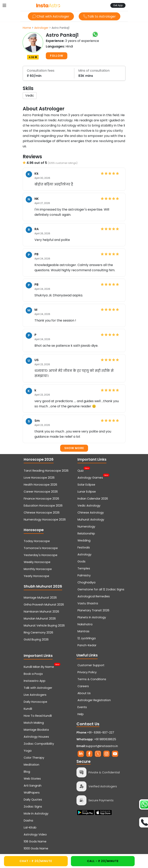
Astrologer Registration (94, 700)
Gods (81, 561)
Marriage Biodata (36, 730)
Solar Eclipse (86, 485)
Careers (83, 686)
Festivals (84, 547)
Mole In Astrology (36, 814)
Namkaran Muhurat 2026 (41, 612)
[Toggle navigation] (4, 5)
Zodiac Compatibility (39, 744)
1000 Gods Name (36, 848)
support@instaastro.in (102, 746)
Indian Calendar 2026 (93, 499)
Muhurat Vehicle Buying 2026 (44, 626)
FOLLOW (57, 56)
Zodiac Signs (33, 807)
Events (82, 707)
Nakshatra (85, 624)
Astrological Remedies (94, 596)
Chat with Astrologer (51, 16)
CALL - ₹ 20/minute (103, 861)
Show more (74, 448)
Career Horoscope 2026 (41, 492)
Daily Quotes (33, 800)
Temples (84, 568)
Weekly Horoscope (37, 562)
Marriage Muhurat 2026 (40, 598)
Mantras (83, 631)
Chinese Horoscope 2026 (42, 513)
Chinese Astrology (91, 513)
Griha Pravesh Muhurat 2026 (44, 605)
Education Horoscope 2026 (43, 506)
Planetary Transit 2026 (93, 610)
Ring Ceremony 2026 (38, 632)
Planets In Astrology (92, 617)
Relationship (86, 533)
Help (81, 714)
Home (27, 28)
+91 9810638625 (96, 739)
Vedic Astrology (89, 506)
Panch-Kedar (87, 645)
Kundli (28, 709)
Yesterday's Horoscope (41, 555)
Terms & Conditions (92, 679)
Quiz (81, 470)
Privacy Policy (87, 672)
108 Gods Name (35, 841)
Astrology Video (35, 834)
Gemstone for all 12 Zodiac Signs (101, 589)
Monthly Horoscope (38, 569)
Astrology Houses (36, 737)
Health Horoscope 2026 (40, 485)
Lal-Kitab (30, 827)
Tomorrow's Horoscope (41, 548)
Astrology (84, 554)
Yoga (28, 751)
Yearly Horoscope (36, 576)
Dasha (28, 820)
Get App (118, 5)
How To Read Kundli (38, 716)
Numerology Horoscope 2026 (45, 520)
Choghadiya (86, 582)
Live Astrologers (35, 695)
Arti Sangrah (33, 786)
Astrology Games (90, 477)
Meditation (31, 765)
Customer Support (91, 665)
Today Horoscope (37, 541)
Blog (27, 772)
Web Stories (32, 779)
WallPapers (32, 793)
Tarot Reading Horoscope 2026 (46, 471)
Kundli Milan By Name (39, 666)
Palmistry (84, 575)
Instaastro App (35, 681)
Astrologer (41, 28)
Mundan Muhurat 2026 (40, 619)
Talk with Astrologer (38, 688)
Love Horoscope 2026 (39, 478)
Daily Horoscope (35, 702)
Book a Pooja (33, 674)
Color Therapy (34, 758)
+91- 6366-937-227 (101, 732)
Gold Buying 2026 (36, 639)
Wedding (84, 540)
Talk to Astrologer (99, 16)
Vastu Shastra (88, 603)
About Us (84, 693)
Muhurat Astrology (91, 520)
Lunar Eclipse (87, 492)
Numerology (86, 527)
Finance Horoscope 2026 (41, 499)
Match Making (34, 723)
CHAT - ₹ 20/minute (36, 861)
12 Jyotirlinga (87, 638)
